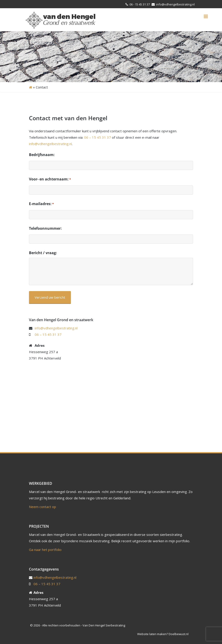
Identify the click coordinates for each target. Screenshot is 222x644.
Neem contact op (43, 507)
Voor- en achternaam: (50, 179)
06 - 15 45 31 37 (140, 4)
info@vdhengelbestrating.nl (175, 4)
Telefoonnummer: (45, 228)
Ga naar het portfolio (45, 550)
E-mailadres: (41, 204)
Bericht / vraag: (43, 253)
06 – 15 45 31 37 (98, 137)
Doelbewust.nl (179, 634)
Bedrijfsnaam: (42, 155)
